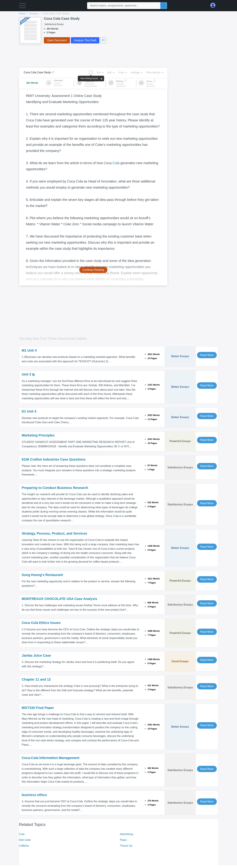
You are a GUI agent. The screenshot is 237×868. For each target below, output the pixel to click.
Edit (111, 72)
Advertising (127, 834)
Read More (207, 355)
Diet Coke (25, 840)
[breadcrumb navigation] (119, 14)
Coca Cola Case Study (56, 14)
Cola (116, 163)
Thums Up (126, 846)
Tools (122, 72)
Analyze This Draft (85, 40)
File (100, 72)
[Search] (164, 6)
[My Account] (214, 5)
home (22, 14)
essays (34, 14)
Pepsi (123, 840)
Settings (136, 72)
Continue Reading (93, 270)
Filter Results (154, 72)
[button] (22, 6)
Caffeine (24, 846)
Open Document (57, 40)
